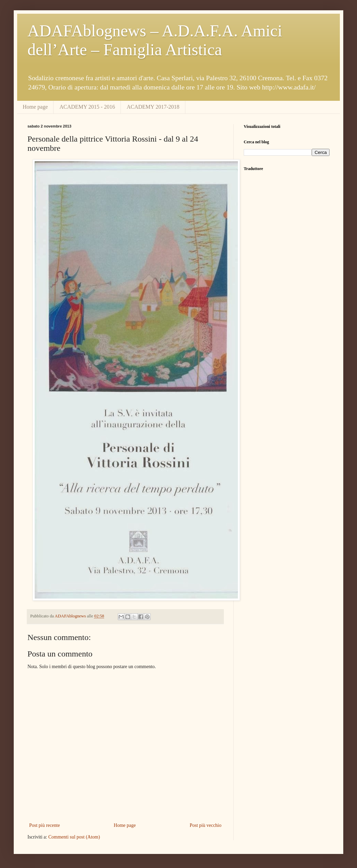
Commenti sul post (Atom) (74, 837)
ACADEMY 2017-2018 (153, 107)
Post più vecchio (205, 825)
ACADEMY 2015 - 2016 (87, 107)
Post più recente (44, 825)
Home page (35, 107)
